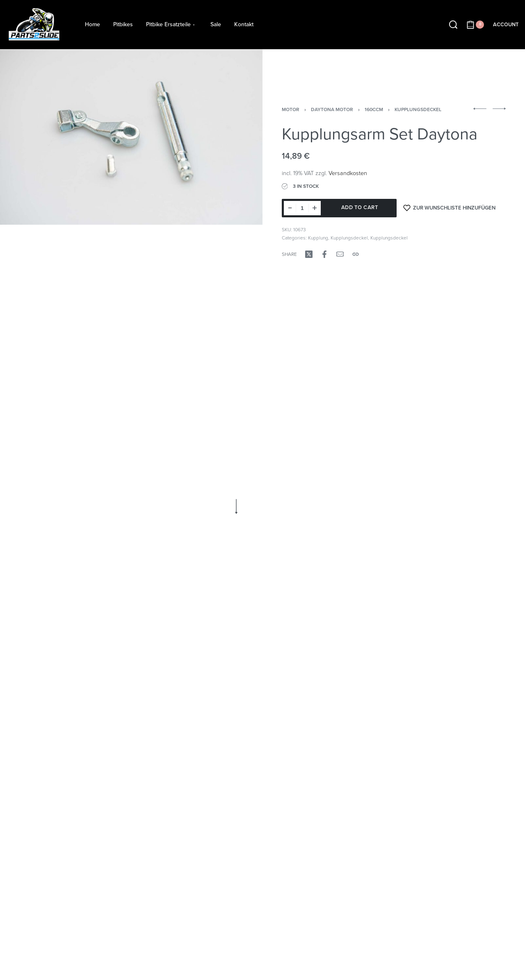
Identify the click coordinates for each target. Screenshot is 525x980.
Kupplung (318, 238)
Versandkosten (348, 173)
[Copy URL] (356, 254)
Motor (291, 109)
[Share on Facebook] (324, 254)
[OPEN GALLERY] (131, 137)
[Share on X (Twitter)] (309, 254)
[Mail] (340, 254)
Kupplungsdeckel (418, 109)
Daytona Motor (332, 109)
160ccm (374, 109)
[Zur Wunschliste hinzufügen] (450, 208)
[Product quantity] (302, 208)
